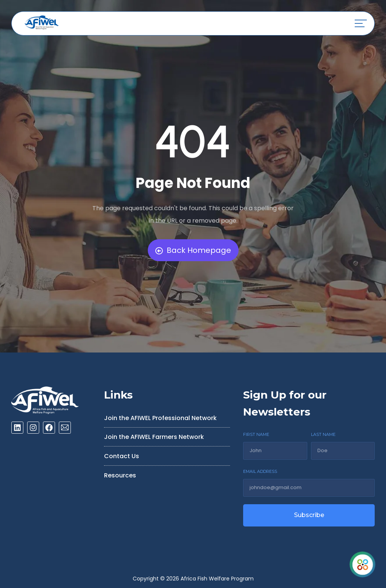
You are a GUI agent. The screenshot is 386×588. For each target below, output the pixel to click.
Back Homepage (193, 250)
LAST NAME (323, 434)
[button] (361, 23)
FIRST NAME (256, 434)
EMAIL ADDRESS (260, 471)
